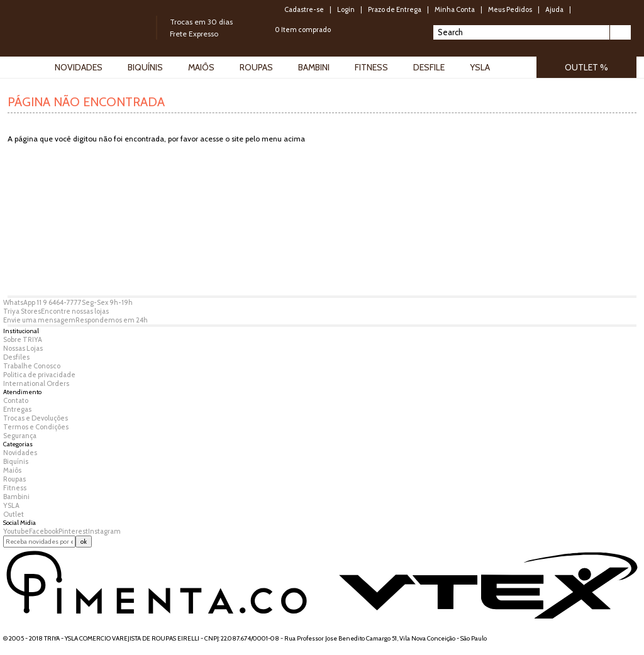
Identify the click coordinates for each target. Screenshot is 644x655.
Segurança (20, 436)
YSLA (11, 505)
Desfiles (16, 357)
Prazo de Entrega (395, 9)
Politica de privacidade (39, 375)
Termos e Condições (36, 427)
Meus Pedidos (510, 9)
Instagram (104, 531)
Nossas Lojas (23, 348)
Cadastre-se (304, 9)
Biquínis (16, 461)
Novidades (20, 453)
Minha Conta (455, 9)
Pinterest (73, 531)
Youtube (16, 531)
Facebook (44, 531)
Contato (16, 400)
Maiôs (12, 470)
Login (346, 9)
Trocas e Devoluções (36, 418)
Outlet (14, 514)
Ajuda (554, 9)
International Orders (36, 383)
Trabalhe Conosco (32, 366)
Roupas (14, 479)
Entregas (17, 409)
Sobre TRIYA (23, 339)
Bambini (16, 497)
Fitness (15, 488)
